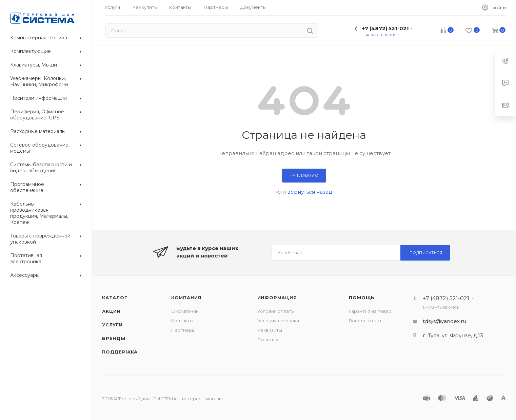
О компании (185, 311)
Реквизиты (270, 330)
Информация (277, 298)
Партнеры (183, 330)
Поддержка (120, 352)
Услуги (112, 325)
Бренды (114, 338)
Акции (111, 311)
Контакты (182, 321)
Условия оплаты (276, 311)
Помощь (362, 298)
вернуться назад (310, 192)
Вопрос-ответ (365, 321)
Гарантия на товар (370, 311)
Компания (186, 298)
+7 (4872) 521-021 (385, 28)
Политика (269, 340)
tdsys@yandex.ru (444, 321)
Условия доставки (278, 321)
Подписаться (426, 253)
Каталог (115, 298)
